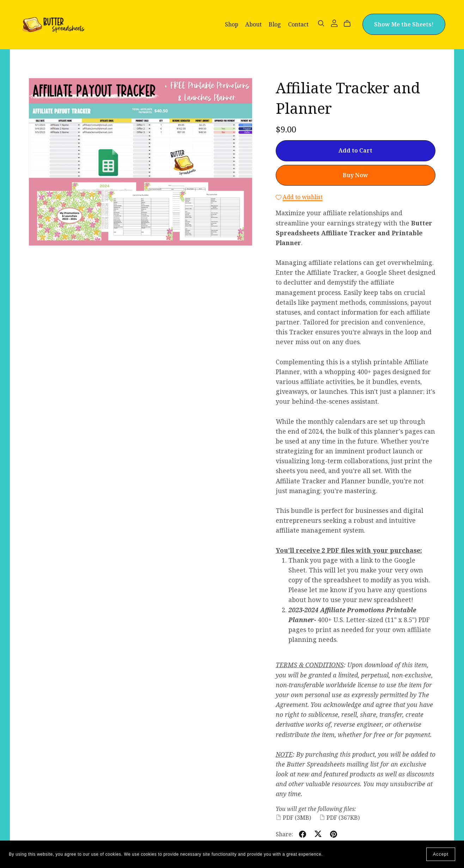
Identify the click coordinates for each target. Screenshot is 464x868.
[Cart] (350, 24)
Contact (298, 24)
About (254, 24)
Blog (275, 24)
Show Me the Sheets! (404, 24)
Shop (232, 24)
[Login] (334, 23)
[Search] (321, 23)
